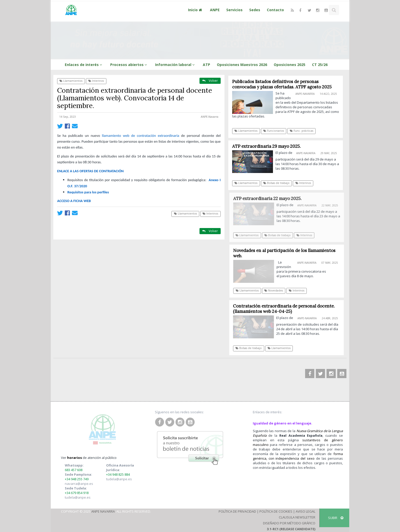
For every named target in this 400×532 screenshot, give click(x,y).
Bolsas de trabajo (277, 183)
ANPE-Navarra (210, 117)
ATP (207, 65)
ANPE (215, 10)
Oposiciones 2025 (290, 65)
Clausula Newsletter (297, 517)
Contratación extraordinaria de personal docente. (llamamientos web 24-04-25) (285, 309)
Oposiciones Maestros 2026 (242, 65)
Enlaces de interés (84, 65)
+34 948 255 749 (77, 479)
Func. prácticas (302, 131)
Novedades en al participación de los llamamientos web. (286, 253)
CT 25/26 (320, 65)
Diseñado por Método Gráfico (289, 523)
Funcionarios (274, 131)
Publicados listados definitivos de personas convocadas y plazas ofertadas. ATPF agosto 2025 (282, 84)
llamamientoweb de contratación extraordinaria (141, 136)
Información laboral (176, 65)
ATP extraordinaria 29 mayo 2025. (266, 146)
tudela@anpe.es (78, 497)
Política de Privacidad (237, 511)
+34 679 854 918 (77, 493)
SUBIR (336, 518)
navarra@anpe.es (79, 484)
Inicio (196, 10)
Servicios (234, 10)
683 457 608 (74, 470)
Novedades (275, 290)
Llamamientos (71, 81)
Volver (210, 81)
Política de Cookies (276, 511)
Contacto (275, 10)
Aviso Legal (305, 511)
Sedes (255, 10)
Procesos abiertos (129, 65)
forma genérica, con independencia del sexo (298, 456)
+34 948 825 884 (118, 474)
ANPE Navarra (103, 511)
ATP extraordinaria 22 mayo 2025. (269, 198)
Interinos (96, 81)
